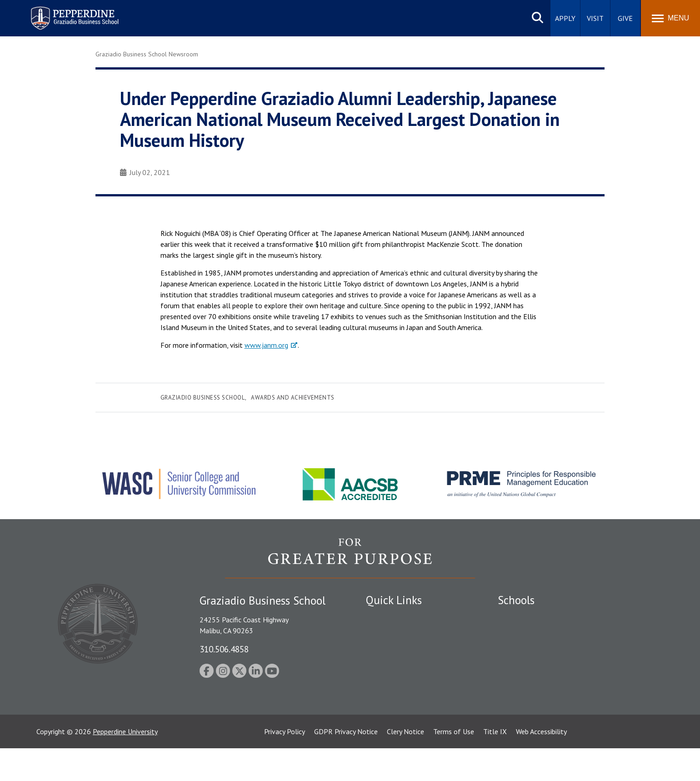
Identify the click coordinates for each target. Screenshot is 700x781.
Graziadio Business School (203, 398)
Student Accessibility (397, 649)
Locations (381, 617)
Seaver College (520, 617)
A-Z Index (380, 712)
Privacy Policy (285, 764)
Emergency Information (402, 665)
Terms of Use (454, 764)
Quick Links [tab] (394, 600)
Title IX (495, 764)
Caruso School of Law (532, 633)
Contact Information (398, 696)
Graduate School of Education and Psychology (568, 665)
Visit (595, 18)
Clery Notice (405, 764)
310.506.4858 (224, 649)
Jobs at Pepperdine (394, 681)
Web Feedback (387, 728)
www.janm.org (266, 345)
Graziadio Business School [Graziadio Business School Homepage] (537, 649)
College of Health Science (537, 706)
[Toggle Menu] (670, 18)
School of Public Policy (533, 690)
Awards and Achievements (293, 398)
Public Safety (386, 633)
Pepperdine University (125, 764)
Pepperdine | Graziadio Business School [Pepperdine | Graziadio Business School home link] (63, 13)
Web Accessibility (541, 764)
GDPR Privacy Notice (346, 764)
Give (625, 18)
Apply (565, 18)
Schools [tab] (516, 600)
